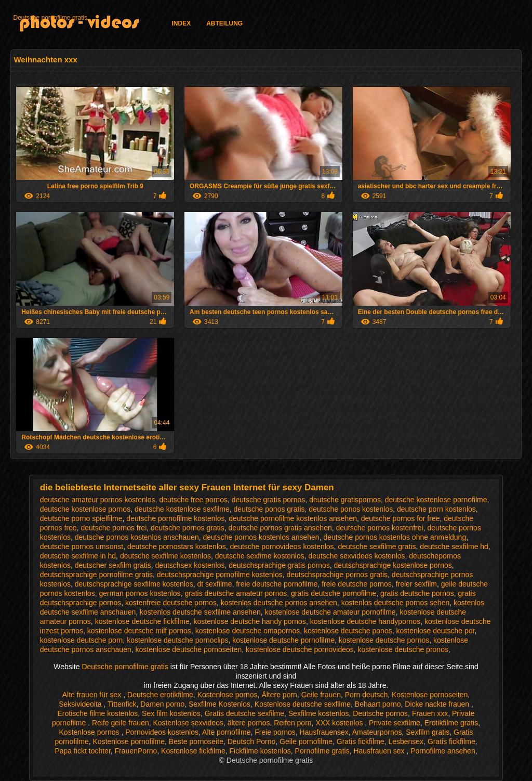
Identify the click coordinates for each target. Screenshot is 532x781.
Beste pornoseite (196, 741)
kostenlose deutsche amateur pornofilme (330, 612)
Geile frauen (321, 695)
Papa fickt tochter (82, 751)
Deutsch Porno (252, 741)
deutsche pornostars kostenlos (177, 546)
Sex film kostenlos (171, 713)
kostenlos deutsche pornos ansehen (279, 603)
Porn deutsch (367, 695)
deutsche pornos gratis (188, 528)
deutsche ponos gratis (269, 509)
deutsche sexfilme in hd (78, 556)
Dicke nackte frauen (438, 704)
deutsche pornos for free (401, 518)
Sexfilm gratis (428, 732)
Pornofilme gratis (322, 751)
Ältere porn (279, 695)
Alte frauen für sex (93, 695)
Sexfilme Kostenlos (220, 704)
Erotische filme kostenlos (97, 713)
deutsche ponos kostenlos (351, 509)
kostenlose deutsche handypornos (365, 621)
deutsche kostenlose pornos (85, 509)
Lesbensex (406, 741)
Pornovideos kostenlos (162, 732)
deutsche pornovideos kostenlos (282, 546)
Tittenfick (122, 704)
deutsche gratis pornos (269, 500)
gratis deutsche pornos (417, 593)
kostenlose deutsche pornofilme (283, 640)
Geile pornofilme (306, 741)
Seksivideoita (81, 704)
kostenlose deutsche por (435, 631)
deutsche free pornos (193, 500)
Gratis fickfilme (361, 741)
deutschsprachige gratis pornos (279, 565)
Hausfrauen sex (380, 751)
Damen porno (162, 704)
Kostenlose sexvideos (188, 723)
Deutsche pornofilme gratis (50, 18)
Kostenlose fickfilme (193, 751)
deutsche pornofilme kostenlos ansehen (293, 518)
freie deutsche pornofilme (277, 584)
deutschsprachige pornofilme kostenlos (220, 575)
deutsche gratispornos (345, 500)
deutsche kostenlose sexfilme (182, 509)
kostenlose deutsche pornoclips (177, 640)
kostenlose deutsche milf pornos (139, 631)
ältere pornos (249, 723)
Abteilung (224, 23)
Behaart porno (378, 704)
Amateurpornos (377, 732)
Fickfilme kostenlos (260, 751)
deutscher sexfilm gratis (113, 565)
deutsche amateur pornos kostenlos (98, 500)
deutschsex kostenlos (190, 565)
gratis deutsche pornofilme (334, 593)
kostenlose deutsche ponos (348, 631)
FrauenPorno (136, 751)
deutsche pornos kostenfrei (380, 528)
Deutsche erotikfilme (160, 695)
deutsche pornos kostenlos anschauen (137, 537)
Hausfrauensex (324, 732)
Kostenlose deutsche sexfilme (303, 704)
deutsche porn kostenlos (436, 509)
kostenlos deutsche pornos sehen (396, 603)
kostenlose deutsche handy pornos (250, 621)
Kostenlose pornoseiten (430, 695)
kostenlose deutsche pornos (384, 640)
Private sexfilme (395, 723)
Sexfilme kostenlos (319, 713)
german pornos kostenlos (139, 593)
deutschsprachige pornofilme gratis (96, 575)
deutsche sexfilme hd (454, 546)
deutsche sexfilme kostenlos (165, 556)
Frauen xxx (430, 713)
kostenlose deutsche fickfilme (142, 621)
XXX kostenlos (340, 723)
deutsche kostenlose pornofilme (436, 500)
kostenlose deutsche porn (82, 640)
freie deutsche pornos (357, 584)
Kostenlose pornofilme (129, 741)
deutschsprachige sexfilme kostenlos (134, 584)
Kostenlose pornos (228, 695)
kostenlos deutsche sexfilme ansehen (200, 612)
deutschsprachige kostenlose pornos (393, 565)
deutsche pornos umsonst (82, 546)
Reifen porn (292, 723)
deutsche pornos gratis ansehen (280, 528)
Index (181, 23)
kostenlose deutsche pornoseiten (189, 649)
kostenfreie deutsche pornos (171, 603)
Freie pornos (275, 732)
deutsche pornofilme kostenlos (175, 518)
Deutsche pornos (380, 713)
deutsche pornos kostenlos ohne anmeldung (395, 537)
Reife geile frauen (121, 723)
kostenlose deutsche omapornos (248, 631)
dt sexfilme (215, 584)
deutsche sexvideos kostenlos (357, 556)
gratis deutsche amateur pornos (236, 593)
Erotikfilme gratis (451, 723)
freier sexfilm (416, 584)
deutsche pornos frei (114, 528)
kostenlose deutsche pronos (403, 649)
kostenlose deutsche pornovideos (300, 649)
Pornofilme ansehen (443, 751)
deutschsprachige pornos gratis (337, 575)
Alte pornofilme (226, 732)
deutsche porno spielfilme (81, 518)
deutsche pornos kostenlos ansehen (261, 537)
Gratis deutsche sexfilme (244, 713)
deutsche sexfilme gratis (377, 546)
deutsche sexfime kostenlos (260, 556)
